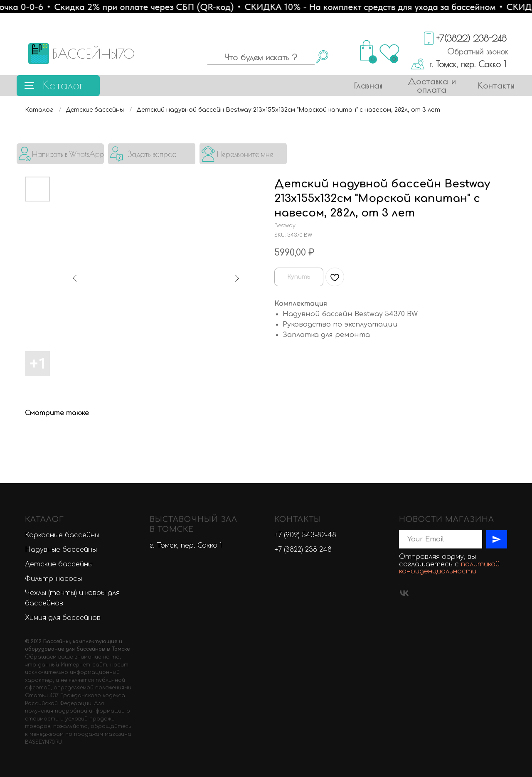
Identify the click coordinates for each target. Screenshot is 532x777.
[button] (478, 52)
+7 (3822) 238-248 (303, 550)
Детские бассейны (95, 110)
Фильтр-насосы (53, 579)
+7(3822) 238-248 (472, 38)
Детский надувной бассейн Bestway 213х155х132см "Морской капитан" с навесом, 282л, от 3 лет (288, 110)
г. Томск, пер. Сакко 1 (468, 64)
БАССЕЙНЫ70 (93, 54)
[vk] (404, 593)
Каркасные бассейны (62, 535)
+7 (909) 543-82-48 (305, 535)
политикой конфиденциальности (449, 568)
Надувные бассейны (61, 550)
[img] (60, 154)
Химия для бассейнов (63, 618)
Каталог (63, 85)
